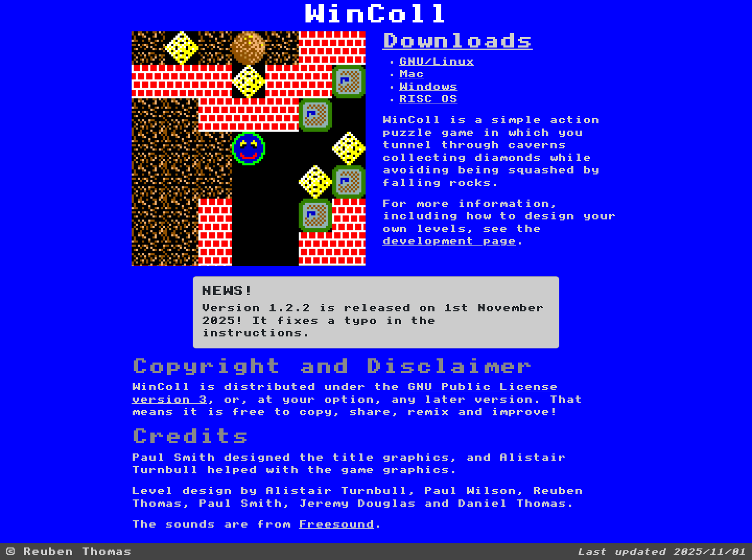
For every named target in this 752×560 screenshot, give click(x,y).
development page (449, 241)
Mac (412, 74)
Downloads (457, 41)
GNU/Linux (437, 62)
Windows (428, 87)
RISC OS (428, 99)
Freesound (336, 524)
